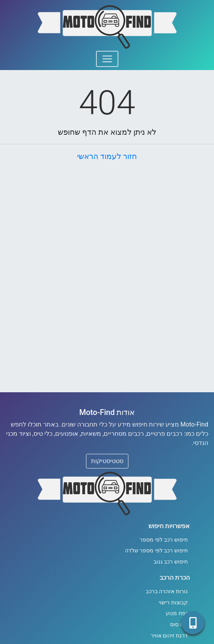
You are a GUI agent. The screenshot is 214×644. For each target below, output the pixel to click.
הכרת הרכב (175, 578)
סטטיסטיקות (107, 461)
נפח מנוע (177, 613)
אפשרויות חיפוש (169, 526)
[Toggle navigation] (107, 59)
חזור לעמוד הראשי (107, 156)
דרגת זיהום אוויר (169, 636)
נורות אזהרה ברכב (167, 591)
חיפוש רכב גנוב (171, 562)
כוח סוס (179, 625)
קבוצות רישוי (173, 603)
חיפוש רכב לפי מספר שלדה (156, 551)
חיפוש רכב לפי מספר (164, 540)
